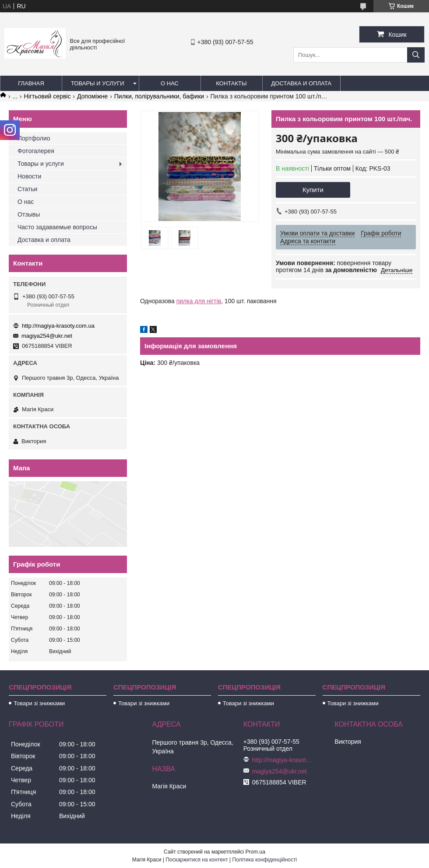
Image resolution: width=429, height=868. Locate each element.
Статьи (27, 189)
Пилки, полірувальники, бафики (159, 96)
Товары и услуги (98, 83)
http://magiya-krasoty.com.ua (58, 326)
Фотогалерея (36, 151)
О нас (170, 83)
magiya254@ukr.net (47, 336)
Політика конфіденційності (265, 860)
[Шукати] (416, 55)
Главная (31, 83)
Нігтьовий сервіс (47, 96)
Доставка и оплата (301, 83)
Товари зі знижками (39, 703)
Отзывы (29, 214)
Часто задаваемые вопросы (57, 227)
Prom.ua (255, 852)
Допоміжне (92, 96)
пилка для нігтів (199, 301)
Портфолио (34, 138)
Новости (29, 176)
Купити (313, 190)
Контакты (231, 83)
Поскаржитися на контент (197, 860)
